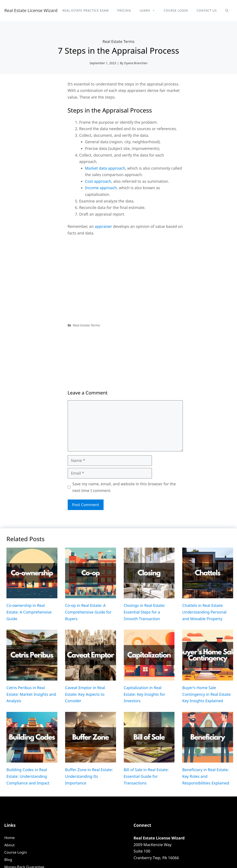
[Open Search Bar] (227, 11)
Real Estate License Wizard (31, 10)
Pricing (124, 10)
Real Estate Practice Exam (86, 10)
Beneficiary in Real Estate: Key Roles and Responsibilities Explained (206, 776)
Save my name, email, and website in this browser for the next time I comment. (124, 487)
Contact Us (207, 10)
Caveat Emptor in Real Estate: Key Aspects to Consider (85, 694)
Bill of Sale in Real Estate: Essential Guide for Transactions (146, 776)
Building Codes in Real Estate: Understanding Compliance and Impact (28, 776)
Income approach (101, 188)
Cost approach (98, 181)
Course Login (176, 10)
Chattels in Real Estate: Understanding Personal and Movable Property (204, 612)
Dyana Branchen (136, 63)
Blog (8, 860)
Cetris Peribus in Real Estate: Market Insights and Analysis (31, 694)
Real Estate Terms (118, 41)
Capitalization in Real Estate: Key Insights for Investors (144, 694)
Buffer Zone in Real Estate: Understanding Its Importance (89, 776)
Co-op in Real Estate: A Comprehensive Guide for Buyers (88, 612)
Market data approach (105, 168)
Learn (150, 11)
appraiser (103, 226)
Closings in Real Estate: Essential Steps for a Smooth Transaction (145, 612)
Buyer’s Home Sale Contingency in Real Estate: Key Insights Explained (207, 694)
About (9, 845)
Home (9, 838)
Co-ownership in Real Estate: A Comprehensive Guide (29, 612)
